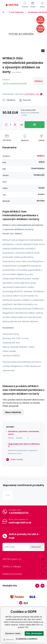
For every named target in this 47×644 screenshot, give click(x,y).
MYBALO (39, 81)
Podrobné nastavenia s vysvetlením (23, 639)
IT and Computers (16, 12)
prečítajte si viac (32, 94)
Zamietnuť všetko (13, 633)
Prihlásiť (36, 547)
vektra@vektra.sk (20, 523)
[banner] (12, 5)
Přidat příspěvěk (13, 412)
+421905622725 (18, 513)
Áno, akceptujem (34, 633)
